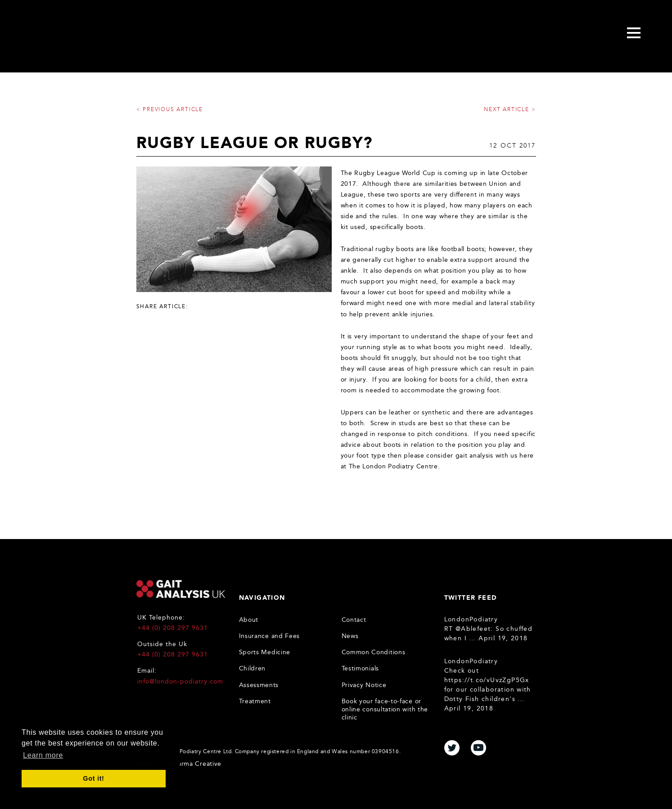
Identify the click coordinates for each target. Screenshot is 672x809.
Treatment (255, 701)
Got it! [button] (93, 778)
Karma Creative (197, 764)
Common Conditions (374, 652)
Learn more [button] (43, 755)
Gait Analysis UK (181, 589)
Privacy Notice (364, 685)
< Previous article (170, 109)
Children (253, 668)
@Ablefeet (473, 629)
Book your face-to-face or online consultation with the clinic (385, 709)
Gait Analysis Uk (92, 34)
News (350, 636)
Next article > (510, 109)
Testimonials (360, 668)
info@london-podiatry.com (180, 681)
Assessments (259, 685)
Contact (354, 620)
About (249, 620)
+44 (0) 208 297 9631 (173, 628)
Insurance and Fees (270, 636)
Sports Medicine (265, 652)
